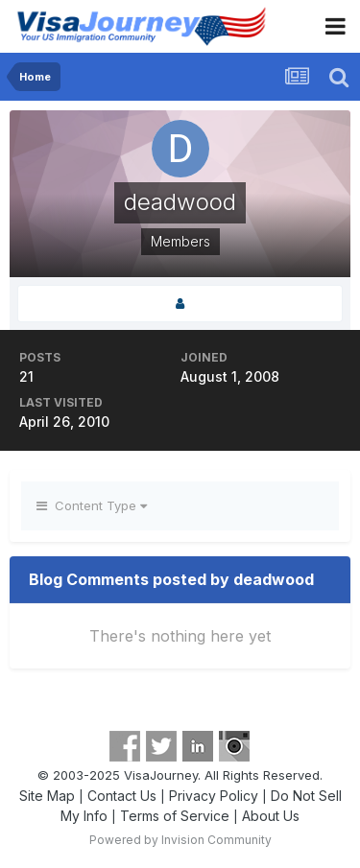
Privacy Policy (214, 796)
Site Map (47, 796)
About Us (271, 816)
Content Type (92, 505)
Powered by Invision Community (180, 840)
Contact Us (122, 796)
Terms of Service (175, 816)
